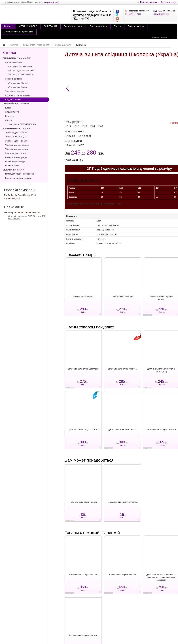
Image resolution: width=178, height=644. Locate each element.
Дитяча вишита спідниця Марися (161, 298)
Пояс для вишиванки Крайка (83, 502)
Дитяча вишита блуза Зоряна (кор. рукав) (161, 370)
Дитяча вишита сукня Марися (83, 635)
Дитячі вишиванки (14, 62)
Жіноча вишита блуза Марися (83, 574)
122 (77, 126)
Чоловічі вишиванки (15, 91)
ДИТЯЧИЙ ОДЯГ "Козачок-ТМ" (18, 104)
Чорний (71, 136)
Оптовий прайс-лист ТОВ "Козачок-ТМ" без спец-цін (27, 217)
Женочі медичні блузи (16, 137)
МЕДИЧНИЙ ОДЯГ (28, 26)
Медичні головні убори (16, 157)
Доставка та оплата (73, 26)
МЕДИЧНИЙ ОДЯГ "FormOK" (17, 128)
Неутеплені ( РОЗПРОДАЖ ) (22, 124)
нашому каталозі (51, 2)
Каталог (8, 26)
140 (101, 126)
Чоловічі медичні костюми (18, 145)
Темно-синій (85, 136)
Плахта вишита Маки (83, 296)
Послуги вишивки (136, 26)
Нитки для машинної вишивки (19, 174)
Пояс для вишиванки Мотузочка (122, 502)
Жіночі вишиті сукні (17, 87)
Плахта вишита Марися (122, 296)
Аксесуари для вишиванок (18, 95)
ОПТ (82, 145)
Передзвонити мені (161, 14)
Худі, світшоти (12, 112)
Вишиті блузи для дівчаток (21, 71)
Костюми (9, 116)
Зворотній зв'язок (133, 14)
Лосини (9, 120)
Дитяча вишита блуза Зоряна (122, 430)
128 (85, 126)
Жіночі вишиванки (14, 79)
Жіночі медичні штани (16, 153)
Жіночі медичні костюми (17, 133)
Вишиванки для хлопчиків (20, 66)
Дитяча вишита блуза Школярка (83, 369)
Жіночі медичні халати (16, 141)
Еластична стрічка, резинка (18, 178)
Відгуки (117, 26)
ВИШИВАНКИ (50, 26)
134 (93, 126)
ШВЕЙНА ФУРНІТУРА (14, 170)
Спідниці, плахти (13, 99)
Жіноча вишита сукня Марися (122, 574)
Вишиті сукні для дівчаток (21, 75)
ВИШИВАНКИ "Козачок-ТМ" (17, 58)
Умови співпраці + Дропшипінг (19, 32)
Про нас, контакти (98, 26)
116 (69, 126)
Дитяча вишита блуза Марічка (122, 369)
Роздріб (71, 145)
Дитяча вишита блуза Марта (83, 430)
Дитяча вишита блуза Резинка (161, 430)
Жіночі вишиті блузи (18, 83)
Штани (8, 108)
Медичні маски (12, 166)
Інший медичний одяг (15, 161)
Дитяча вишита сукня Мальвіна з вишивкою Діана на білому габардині (161, 577)
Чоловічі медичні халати (17, 149)
